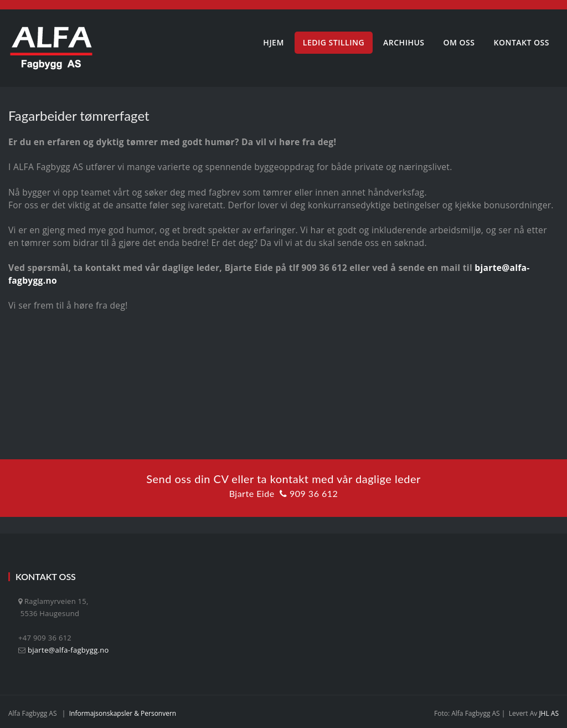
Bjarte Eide (252, 493)
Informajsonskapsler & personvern (123, 713)
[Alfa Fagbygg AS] (51, 48)
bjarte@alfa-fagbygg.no (68, 650)
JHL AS (549, 713)
